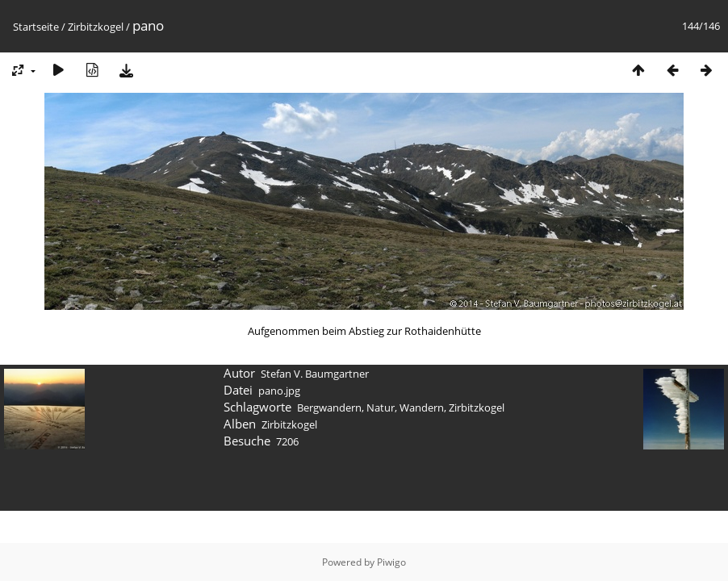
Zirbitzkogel (96, 27)
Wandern (422, 408)
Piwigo (391, 562)
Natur (381, 408)
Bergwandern (329, 408)
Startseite (36, 27)
